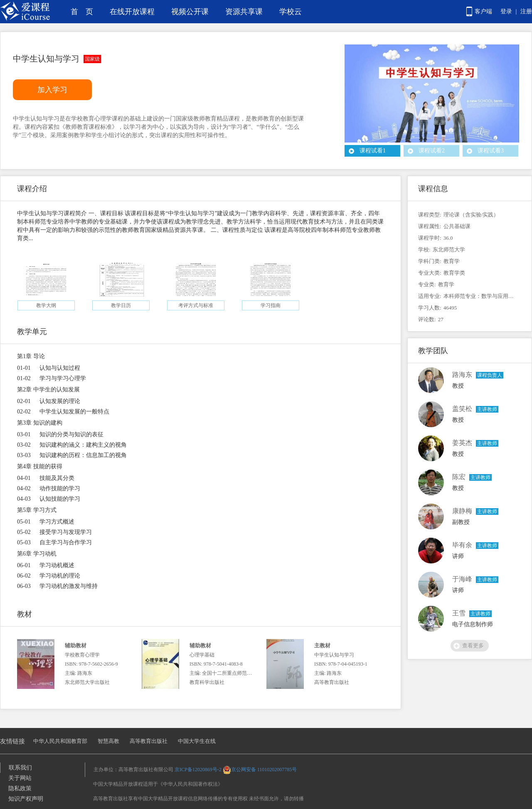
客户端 (483, 11)
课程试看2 (432, 151)
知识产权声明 (26, 799)
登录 (506, 11)
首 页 (82, 12)
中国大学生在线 (197, 741)
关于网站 (20, 778)
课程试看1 (373, 151)
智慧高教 (108, 741)
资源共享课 (244, 12)
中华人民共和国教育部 (60, 741)
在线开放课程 (132, 12)
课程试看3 (491, 151)
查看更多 (473, 645)
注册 (526, 11)
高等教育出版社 (149, 741)
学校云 (291, 12)
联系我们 (20, 768)
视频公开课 (190, 12)
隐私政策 (20, 788)
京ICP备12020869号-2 (198, 770)
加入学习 (52, 90)
